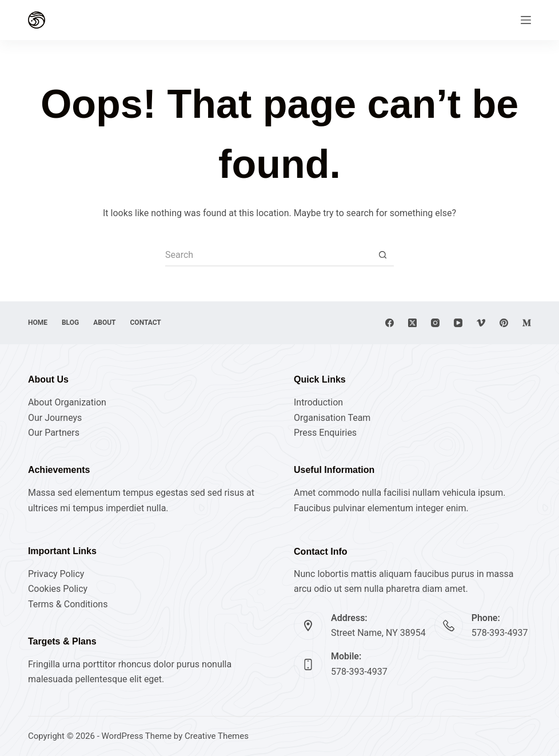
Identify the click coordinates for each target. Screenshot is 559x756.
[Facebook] (390, 323)
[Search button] (382, 255)
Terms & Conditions (68, 604)
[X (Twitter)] (412, 323)
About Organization (67, 402)
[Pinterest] (504, 323)
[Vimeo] (481, 323)
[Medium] (527, 323)
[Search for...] (268, 255)
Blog (70, 323)
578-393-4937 (500, 633)
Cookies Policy (58, 589)
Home (38, 323)
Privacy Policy (56, 574)
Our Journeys (55, 418)
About (104, 323)
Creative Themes (217, 736)
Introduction (318, 402)
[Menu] (526, 20)
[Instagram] (435, 323)
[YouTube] (458, 323)
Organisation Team (332, 418)
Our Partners (54, 433)
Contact (146, 323)
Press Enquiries (325, 433)
